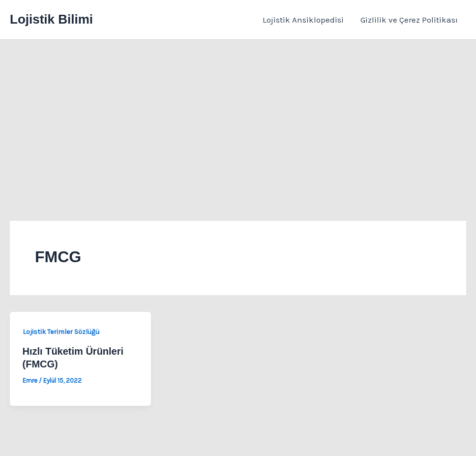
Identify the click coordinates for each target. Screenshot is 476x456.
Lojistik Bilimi (51, 19)
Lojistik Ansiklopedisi (303, 20)
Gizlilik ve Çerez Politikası (409, 20)
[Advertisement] (238, 114)
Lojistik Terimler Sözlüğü (61, 332)
